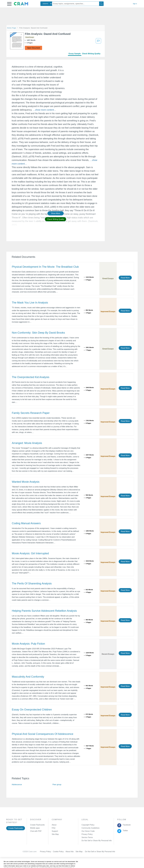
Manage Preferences (90, 841)
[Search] (101, 4)
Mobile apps (35, 828)
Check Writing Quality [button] (56, 219)
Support (55, 831)
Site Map (55, 834)
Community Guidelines (91, 828)
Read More (125, 278)
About (54, 825)
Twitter (125, 831)
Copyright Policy (88, 825)
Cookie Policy (59, 852)
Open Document (33, 48)
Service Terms (87, 837)
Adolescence (17, 785)
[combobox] (46, 4)
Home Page (12, 28)
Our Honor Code (88, 831)
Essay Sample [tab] (75, 54)
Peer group (57, 785)
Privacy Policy (87, 834)
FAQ (54, 828)
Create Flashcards (16, 828)
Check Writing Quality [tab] (91, 54)
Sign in (135, 4)
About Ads (70, 852)
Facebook (126, 825)
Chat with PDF (36, 831)
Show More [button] (56, 213)
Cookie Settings (91, 852)
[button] (9, 4)
